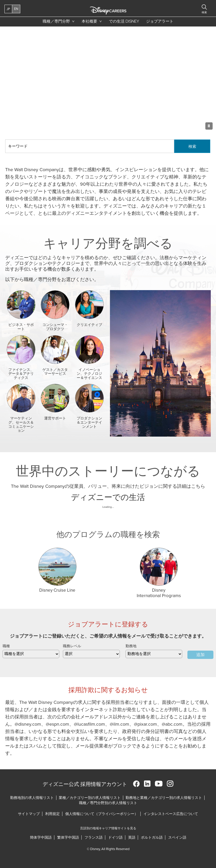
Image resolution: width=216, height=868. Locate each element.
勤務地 (131, 646)
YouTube (159, 784)
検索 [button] (204, 12)
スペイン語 (177, 837)
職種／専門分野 (56, 21)
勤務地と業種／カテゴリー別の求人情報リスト (164, 798)
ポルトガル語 (152, 837)
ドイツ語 (115, 837)
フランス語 (94, 837)
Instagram (170, 784)
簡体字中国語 (41, 837)
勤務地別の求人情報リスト (32, 798)
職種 (6, 646)
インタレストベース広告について (171, 814)
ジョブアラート (160, 21)
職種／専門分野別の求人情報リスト (108, 803)
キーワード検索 (5, 140)
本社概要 (89, 21)
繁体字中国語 (68, 837)
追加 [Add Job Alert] (200, 655)
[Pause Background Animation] (209, 126)
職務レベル (72, 646)
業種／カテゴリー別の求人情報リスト (90, 798)
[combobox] (154, 654)
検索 (192, 146)
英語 (132, 837)
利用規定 (53, 814)
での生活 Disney (123, 23)
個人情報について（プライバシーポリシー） (102, 814)
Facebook (136, 784)
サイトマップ (29, 814)
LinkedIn (147, 784)
